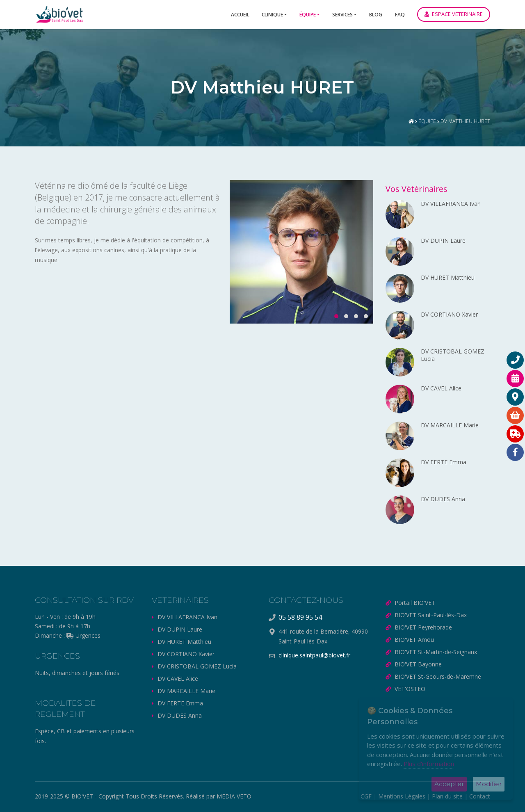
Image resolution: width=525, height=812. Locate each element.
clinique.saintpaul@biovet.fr (314, 655)
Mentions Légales (402, 796)
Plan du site (447, 796)
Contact (480, 796)
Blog (376, 15)
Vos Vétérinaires (417, 189)
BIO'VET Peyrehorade (423, 627)
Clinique (272, 15)
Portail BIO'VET (415, 603)
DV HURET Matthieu (184, 642)
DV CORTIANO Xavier (186, 654)
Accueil (240, 15)
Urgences (83, 635)
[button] (334, 316)
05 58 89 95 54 (300, 617)
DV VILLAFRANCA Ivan (187, 617)
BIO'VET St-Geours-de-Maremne (438, 676)
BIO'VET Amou (414, 640)
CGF (366, 796)
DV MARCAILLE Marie (186, 691)
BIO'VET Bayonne (418, 664)
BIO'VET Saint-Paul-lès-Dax (431, 615)
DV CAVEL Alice (178, 679)
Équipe (308, 15)
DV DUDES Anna (180, 715)
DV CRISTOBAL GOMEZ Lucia (197, 666)
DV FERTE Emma (180, 703)
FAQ (400, 15)
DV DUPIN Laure (180, 629)
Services (342, 15)
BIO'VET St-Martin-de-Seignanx (436, 652)
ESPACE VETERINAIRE (454, 14)
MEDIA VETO (234, 796)
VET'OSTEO (410, 689)
